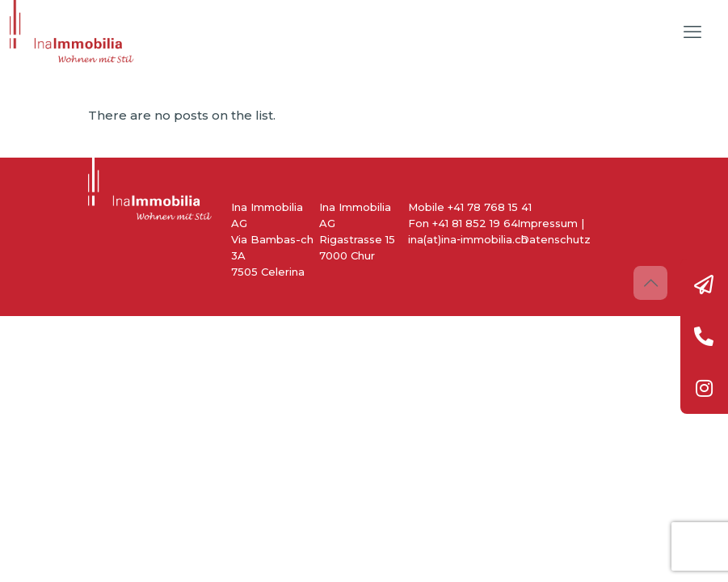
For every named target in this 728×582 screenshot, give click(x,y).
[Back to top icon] (650, 283)
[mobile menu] (692, 32)
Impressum (547, 223)
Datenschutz (555, 239)
